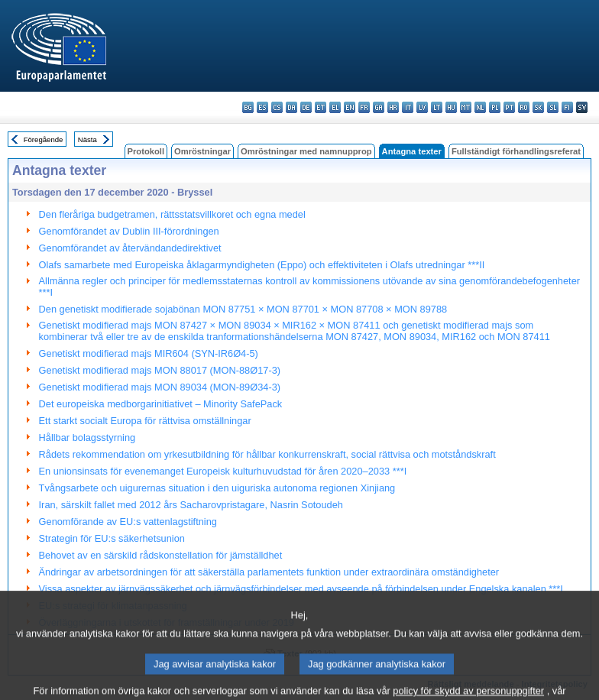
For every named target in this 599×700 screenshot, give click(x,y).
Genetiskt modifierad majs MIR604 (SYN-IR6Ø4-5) (149, 353)
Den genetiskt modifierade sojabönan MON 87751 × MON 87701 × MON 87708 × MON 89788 (243, 309)
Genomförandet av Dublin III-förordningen (129, 231)
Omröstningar (202, 151)
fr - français (364, 107)
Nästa (87, 139)
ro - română (524, 107)
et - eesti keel (321, 107)
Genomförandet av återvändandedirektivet (130, 248)
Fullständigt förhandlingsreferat (516, 151)
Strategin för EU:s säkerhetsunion (112, 538)
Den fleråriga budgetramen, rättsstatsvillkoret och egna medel (172, 214)
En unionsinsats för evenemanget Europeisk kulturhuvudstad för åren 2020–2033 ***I (223, 471)
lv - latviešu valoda (422, 107)
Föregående (44, 139)
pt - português (509, 107)
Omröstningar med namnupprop (306, 151)
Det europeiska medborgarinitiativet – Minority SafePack (161, 404)
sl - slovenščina (553, 107)
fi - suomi (567, 107)
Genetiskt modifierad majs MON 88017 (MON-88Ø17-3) (160, 370)
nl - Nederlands (480, 107)
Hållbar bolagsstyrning (87, 437)
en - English (350, 107)
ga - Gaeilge (379, 107)
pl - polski (495, 107)
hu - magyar (451, 107)
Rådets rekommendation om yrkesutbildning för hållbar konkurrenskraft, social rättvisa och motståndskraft (267, 454)
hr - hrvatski (393, 107)
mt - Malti (466, 107)
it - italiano (408, 107)
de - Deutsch (306, 107)
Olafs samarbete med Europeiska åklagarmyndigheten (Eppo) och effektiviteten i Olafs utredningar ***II (262, 265)
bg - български (248, 107)
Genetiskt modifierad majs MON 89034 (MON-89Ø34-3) (160, 387)
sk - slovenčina (538, 107)
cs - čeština (277, 107)
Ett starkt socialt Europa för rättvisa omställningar (145, 421)
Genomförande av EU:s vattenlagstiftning (128, 522)
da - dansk (291, 107)
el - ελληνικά (335, 107)
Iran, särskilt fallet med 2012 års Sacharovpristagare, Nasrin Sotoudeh (191, 505)
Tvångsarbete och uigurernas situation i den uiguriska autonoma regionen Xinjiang (217, 488)
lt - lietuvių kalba (437, 107)
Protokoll (146, 151)
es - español (262, 107)
